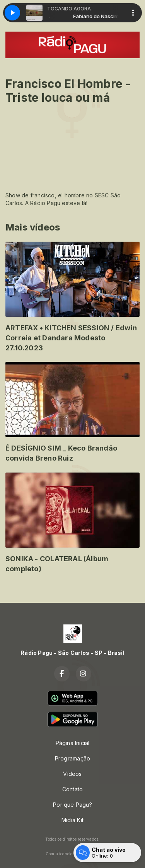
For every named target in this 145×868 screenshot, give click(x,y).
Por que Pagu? (72, 805)
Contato (72, 789)
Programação (72, 758)
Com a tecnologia (72, 854)
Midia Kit (72, 820)
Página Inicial (73, 743)
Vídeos (72, 774)
